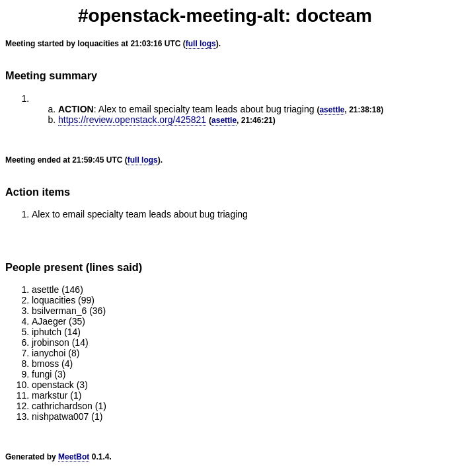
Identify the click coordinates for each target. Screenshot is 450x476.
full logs (201, 44)
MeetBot (74, 457)
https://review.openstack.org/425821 (132, 120)
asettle (332, 110)
